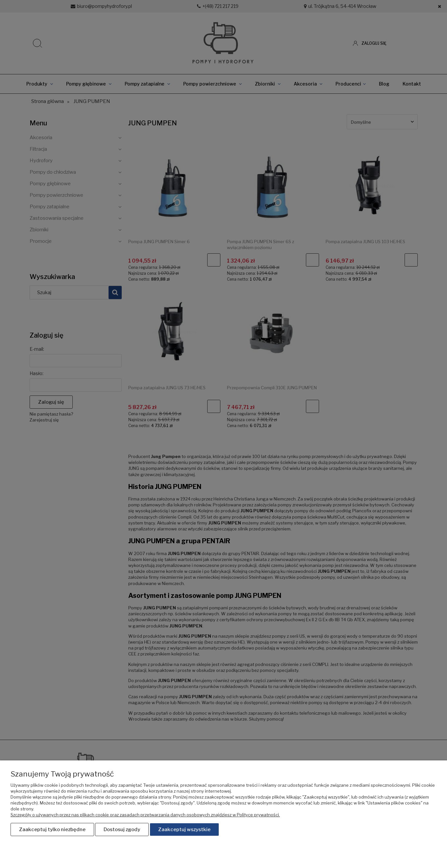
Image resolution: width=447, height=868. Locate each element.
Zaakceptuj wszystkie (184, 830)
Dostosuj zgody (122, 830)
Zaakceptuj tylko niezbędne (52, 830)
